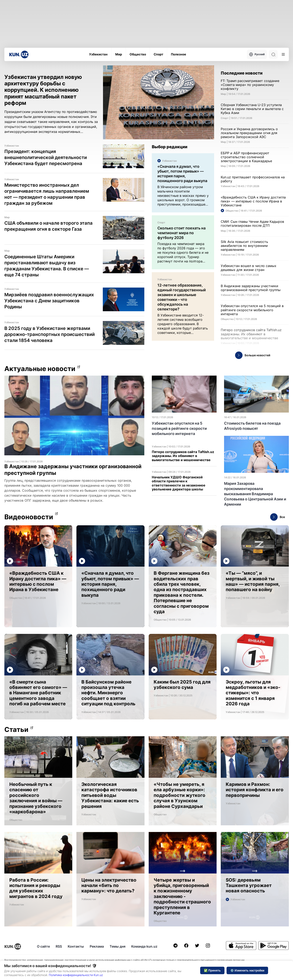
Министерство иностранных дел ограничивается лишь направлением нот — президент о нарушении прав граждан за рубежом (47, 194)
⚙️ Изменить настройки (247, 970)
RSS (59, 946)
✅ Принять (212, 970)
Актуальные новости (40, 369)
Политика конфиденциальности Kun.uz (76, 975)
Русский (257, 54)
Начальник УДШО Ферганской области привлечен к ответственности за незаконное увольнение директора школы (179, 483)
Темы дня (118, 946)
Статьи (16, 730)
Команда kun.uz (144, 946)
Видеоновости (29, 517)
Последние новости (242, 73)
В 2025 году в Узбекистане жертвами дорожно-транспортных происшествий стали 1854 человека (50, 334)
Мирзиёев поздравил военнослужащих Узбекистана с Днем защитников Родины (49, 301)
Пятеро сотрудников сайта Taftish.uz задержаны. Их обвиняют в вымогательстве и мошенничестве (183, 456)
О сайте (43, 946)
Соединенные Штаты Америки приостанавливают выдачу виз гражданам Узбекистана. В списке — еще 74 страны (47, 266)
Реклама (97, 946)
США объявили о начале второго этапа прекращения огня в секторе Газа (48, 226)
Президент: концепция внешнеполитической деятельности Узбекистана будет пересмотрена (46, 157)
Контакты (76, 946)
